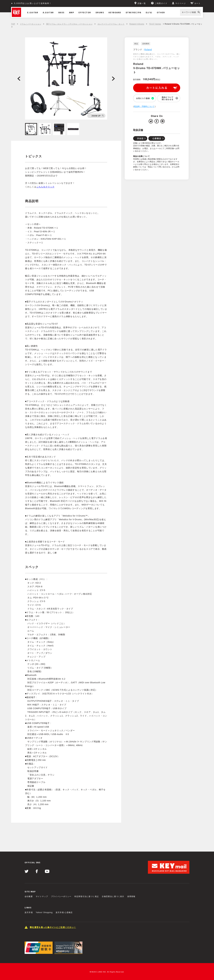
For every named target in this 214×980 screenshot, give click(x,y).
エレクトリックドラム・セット (111, 24)
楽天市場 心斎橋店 (64, 912)
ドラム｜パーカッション (31, 24)
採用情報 (131, 896)
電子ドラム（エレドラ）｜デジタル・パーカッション (69, 24)
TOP (13, 24)
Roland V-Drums (137, 24)
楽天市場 (29, 912)
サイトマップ (42, 896)
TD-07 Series (155, 24)
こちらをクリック (46, 187)
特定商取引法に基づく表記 (87, 896)
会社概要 (29, 896)
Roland (148, 50)
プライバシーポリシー (61, 896)
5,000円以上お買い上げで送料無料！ (33, 3)
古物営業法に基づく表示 (113, 896)
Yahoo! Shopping (44, 912)
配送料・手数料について (144, 106)
